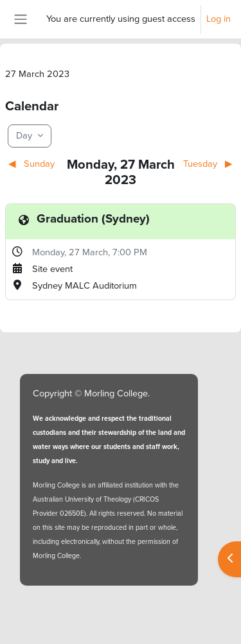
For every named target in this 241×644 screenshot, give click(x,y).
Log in (219, 19)
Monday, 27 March (70, 252)
